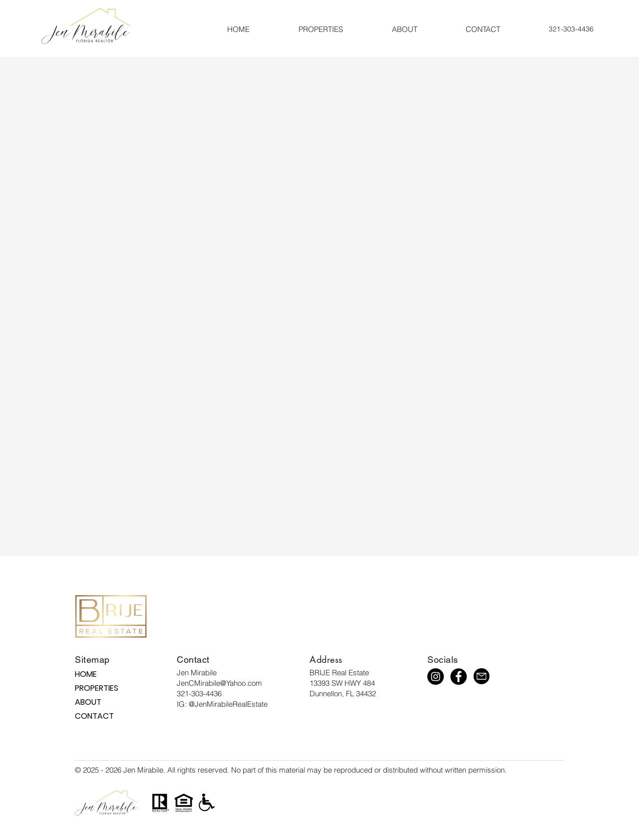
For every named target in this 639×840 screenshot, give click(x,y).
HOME (86, 674)
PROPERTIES (93, 688)
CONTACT (93, 716)
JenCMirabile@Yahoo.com (219, 683)
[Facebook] (459, 677)
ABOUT (88, 702)
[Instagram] (436, 677)
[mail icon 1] (481, 677)
